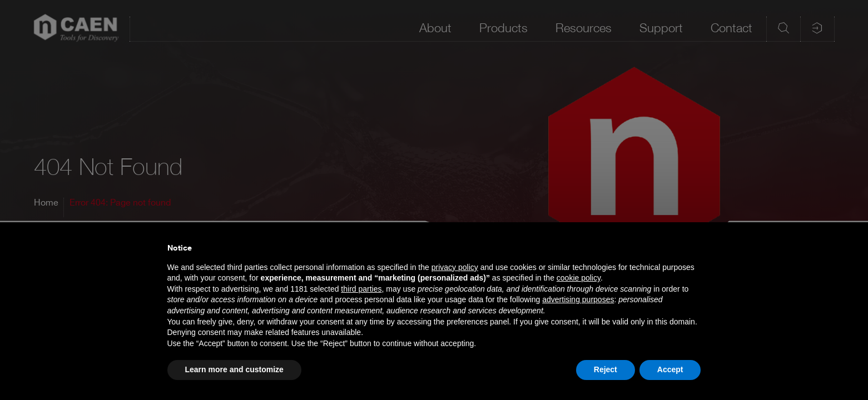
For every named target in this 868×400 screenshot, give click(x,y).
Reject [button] (606, 369)
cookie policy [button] (579, 278)
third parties (361, 289)
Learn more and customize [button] (234, 369)
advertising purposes (578, 299)
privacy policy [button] (455, 267)
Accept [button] (670, 369)
